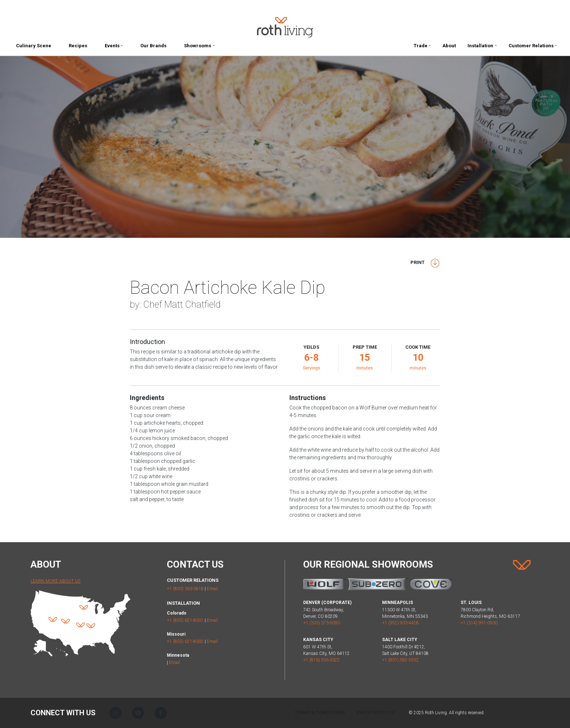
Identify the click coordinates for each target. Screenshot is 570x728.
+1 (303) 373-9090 (322, 623)
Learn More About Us (55, 581)
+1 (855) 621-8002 (185, 641)
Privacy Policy (376, 713)
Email (212, 589)
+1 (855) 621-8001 (185, 620)
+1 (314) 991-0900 (479, 623)
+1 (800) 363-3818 (185, 589)
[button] (114, 47)
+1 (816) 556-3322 (322, 660)
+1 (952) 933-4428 (400, 623)
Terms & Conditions (320, 713)
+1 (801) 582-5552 (400, 660)
